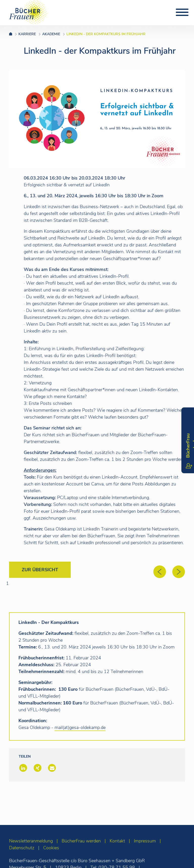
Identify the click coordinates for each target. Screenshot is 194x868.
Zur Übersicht (40, 570)
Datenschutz (22, 848)
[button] (23, 768)
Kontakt (117, 841)
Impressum (145, 841)
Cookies (51, 848)
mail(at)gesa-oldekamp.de (80, 727)
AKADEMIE (51, 34)
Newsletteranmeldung (31, 841)
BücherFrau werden (81, 841)
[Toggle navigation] (182, 12)
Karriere (27, 34)
